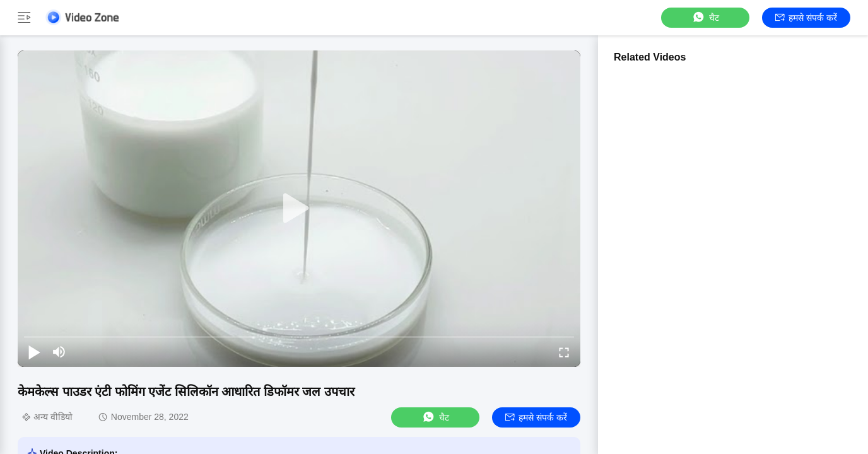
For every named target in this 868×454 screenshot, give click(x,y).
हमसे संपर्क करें (806, 18)
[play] (299, 209)
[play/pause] (34, 352)
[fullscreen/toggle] (564, 352)
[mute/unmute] (59, 352)
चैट (705, 17)
